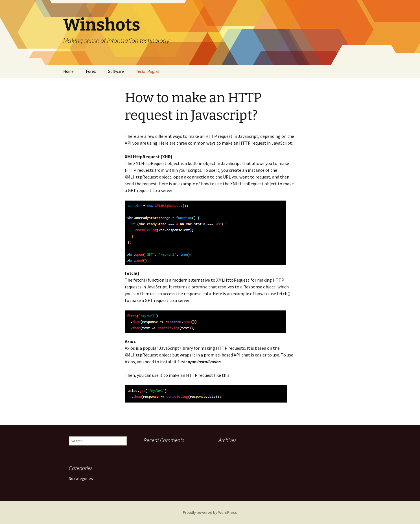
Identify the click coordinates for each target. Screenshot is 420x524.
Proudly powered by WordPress (210, 512)
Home (68, 71)
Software (116, 71)
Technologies (148, 71)
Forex (91, 71)
